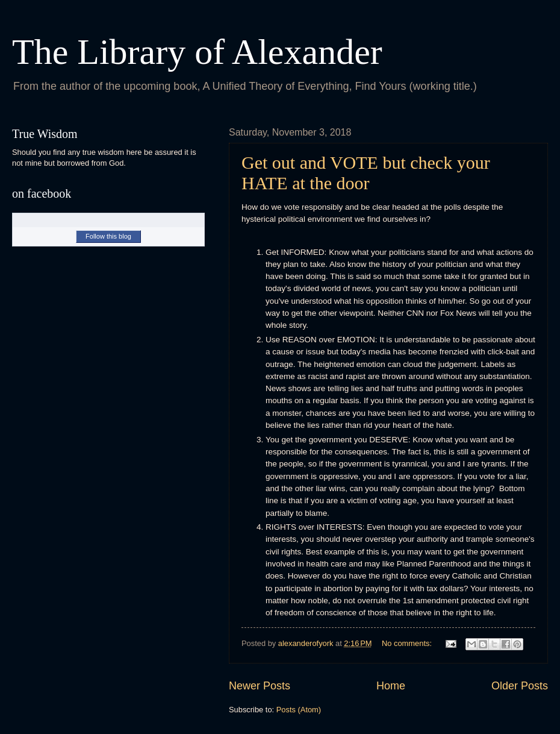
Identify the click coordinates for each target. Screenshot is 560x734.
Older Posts (520, 686)
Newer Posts (260, 686)
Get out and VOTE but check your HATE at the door (366, 173)
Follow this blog (108, 236)
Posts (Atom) (299, 710)
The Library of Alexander (197, 52)
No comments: (408, 643)
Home (391, 686)
